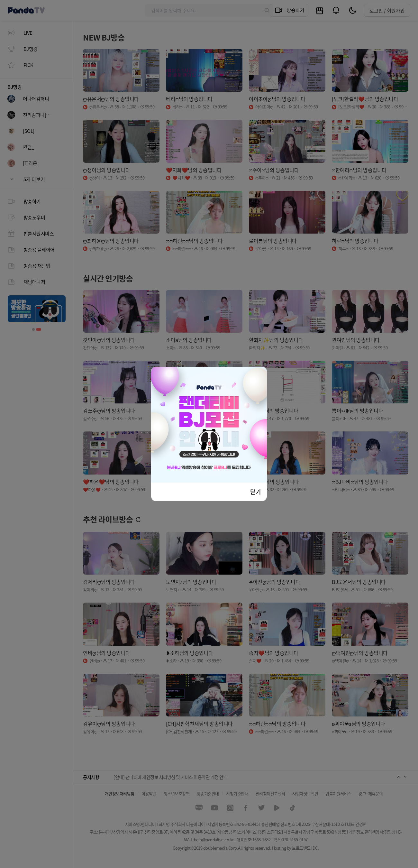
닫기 (256, 492)
